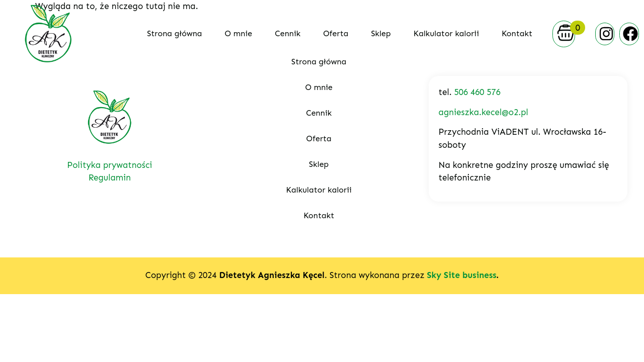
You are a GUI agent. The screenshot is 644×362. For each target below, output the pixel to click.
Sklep (381, 33)
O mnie (239, 33)
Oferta (336, 33)
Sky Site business (461, 275)
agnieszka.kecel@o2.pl (484, 112)
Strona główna (174, 33)
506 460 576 (477, 92)
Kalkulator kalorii (446, 33)
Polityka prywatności (109, 165)
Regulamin (110, 177)
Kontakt (517, 33)
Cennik (288, 33)
